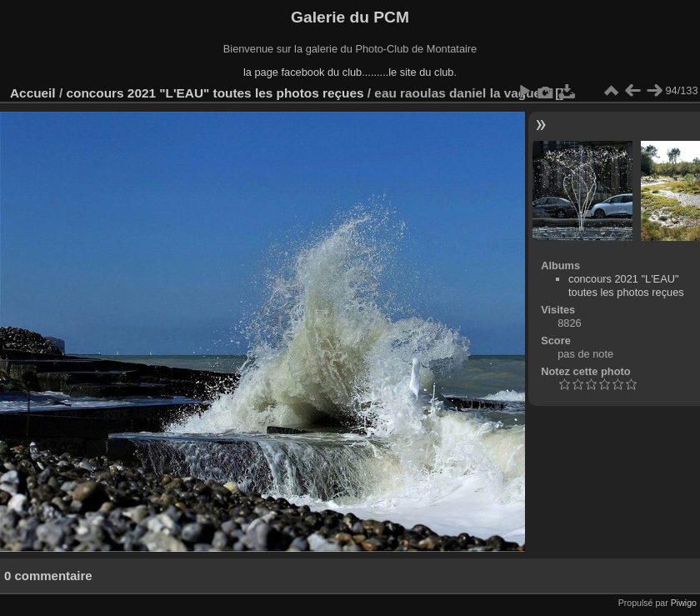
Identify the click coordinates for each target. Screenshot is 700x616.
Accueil (33, 93)
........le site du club (410, 72)
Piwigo (684, 603)
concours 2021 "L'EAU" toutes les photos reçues (215, 93)
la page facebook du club (302, 72)
